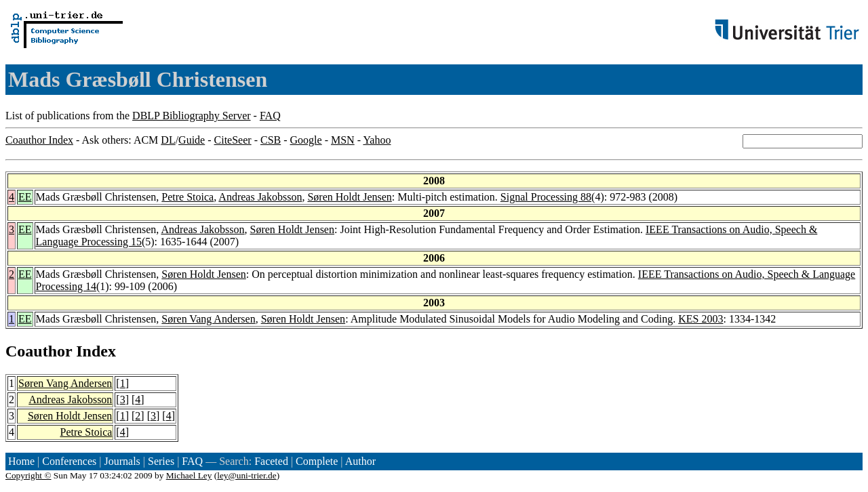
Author (360, 461)
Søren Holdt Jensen (349, 197)
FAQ (270, 116)
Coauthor (39, 351)
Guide (192, 140)
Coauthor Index (39, 140)
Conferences (69, 461)
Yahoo (377, 140)
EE (25, 197)
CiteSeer (233, 140)
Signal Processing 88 (546, 197)
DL (168, 140)
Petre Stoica (188, 197)
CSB (271, 140)
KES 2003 (701, 319)
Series (161, 461)
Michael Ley (189, 475)
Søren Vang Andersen (208, 319)
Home (21, 461)
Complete (317, 461)
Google (306, 140)
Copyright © (28, 475)
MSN (343, 140)
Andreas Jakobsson (260, 197)
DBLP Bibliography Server (192, 116)
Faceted (271, 461)
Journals (122, 461)
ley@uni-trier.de (246, 475)
